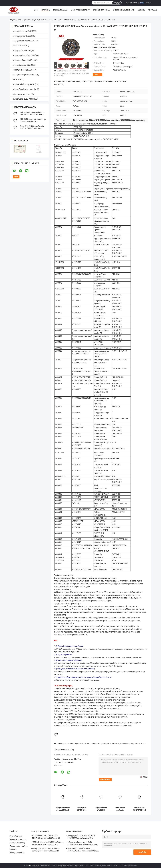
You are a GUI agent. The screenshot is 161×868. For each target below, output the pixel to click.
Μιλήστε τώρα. (131, 3)
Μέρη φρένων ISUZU (22, 50)
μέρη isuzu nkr (19, 46)
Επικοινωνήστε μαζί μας (124, 10)
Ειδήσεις (141, 10)
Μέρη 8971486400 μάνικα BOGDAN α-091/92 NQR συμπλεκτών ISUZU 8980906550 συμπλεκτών (63, 809)
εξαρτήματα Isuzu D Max (23, 99)
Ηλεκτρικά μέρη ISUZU (23, 70)
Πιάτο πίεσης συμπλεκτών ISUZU (133, 744)
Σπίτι (36, 10)
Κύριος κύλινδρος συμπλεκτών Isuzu (75, 744)
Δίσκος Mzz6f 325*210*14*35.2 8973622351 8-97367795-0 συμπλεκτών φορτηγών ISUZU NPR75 (139, 809)
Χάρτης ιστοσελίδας (18, 853)
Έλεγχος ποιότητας (101, 10)
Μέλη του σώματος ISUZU (24, 75)
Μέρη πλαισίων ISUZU (22, 65)
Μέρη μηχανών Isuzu (22, 36)
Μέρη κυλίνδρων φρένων (24, 84)
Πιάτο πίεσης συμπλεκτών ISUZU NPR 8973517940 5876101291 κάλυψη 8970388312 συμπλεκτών (33, 115)
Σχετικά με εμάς (60, 10)
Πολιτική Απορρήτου (32, 866)
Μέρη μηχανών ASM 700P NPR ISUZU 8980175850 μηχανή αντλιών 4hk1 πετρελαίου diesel (82, 837)
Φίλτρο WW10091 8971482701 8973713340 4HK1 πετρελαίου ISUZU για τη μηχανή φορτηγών (83, 850)
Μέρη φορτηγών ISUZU (23, 31)
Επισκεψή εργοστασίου (80, 10)
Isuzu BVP (17, 80)
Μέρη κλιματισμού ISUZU (24, 41)
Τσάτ (96, 75)
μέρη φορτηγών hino (22, 94)
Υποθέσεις (153, 10)
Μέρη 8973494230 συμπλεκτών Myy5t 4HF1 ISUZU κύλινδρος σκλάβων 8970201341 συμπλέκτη (33, 128)
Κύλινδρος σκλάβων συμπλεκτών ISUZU (105, 744)
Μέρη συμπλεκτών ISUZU (42, 20)
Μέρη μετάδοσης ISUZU (23, 60)
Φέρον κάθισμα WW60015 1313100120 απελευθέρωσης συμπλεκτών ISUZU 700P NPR (101, 809)
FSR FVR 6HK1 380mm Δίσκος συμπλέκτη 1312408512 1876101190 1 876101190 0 (72, 73)
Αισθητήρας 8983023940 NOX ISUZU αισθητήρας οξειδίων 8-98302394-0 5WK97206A (46, 850)
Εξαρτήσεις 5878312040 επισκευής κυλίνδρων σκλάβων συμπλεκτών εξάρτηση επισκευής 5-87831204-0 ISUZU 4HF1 (82, 809)
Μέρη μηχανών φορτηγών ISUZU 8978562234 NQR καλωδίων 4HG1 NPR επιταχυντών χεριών (82, 844)
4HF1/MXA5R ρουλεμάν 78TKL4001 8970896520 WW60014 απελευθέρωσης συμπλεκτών (120, 809)
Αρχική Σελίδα (15, 20)
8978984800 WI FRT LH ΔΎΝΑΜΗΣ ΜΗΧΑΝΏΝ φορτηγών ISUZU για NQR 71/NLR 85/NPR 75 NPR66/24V (46, 837)
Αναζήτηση (117, 3)
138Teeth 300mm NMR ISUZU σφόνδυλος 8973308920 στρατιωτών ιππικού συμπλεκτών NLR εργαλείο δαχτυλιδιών (48, 844)
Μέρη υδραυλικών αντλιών (24, 89)
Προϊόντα (46, 10)
